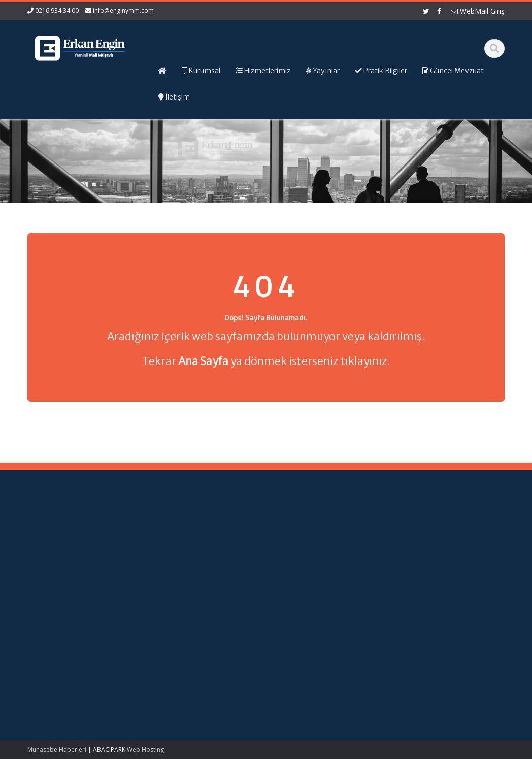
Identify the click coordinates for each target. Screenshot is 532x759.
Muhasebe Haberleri (57, 750)
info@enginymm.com (123, 10)
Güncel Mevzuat (308, 554)
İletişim (294, 564)
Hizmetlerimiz (304, 545)
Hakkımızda (301, 536)
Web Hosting (145, 750)
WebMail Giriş (478, 11)
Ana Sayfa (299, 526)
